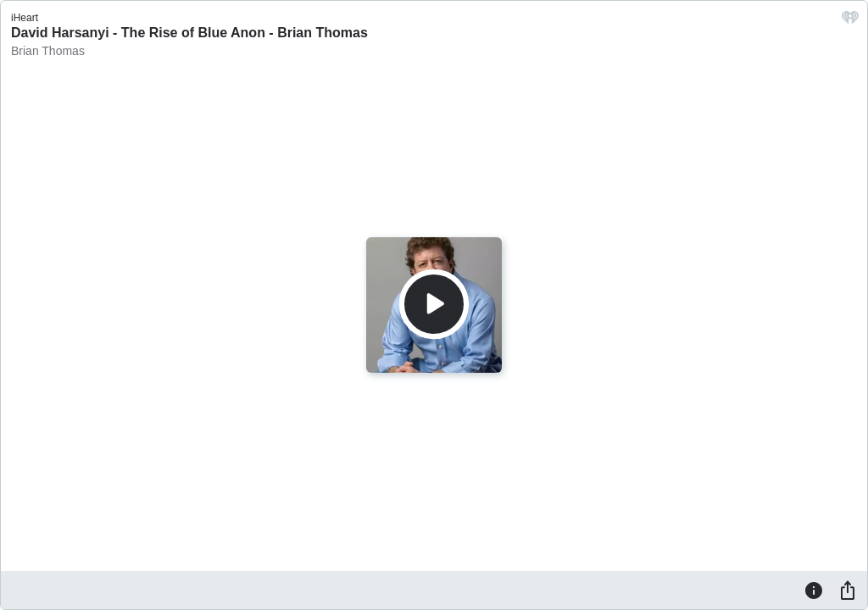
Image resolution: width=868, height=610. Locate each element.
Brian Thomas (48, 51)
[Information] (814, 590)
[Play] (434, 304)
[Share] (848, 590)
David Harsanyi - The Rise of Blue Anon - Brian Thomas (189, 33)
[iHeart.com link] (850, 22)
